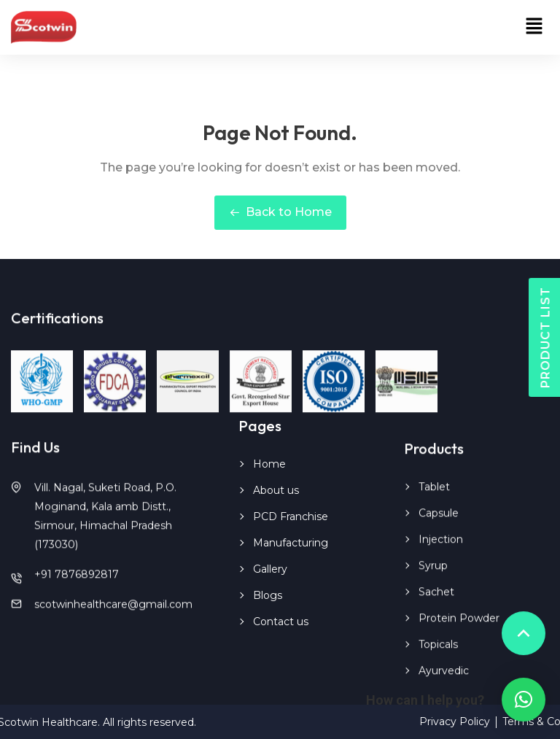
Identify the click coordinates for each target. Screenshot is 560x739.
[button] (534, 27)
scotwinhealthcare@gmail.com (113, 615)
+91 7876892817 (77, 585)
